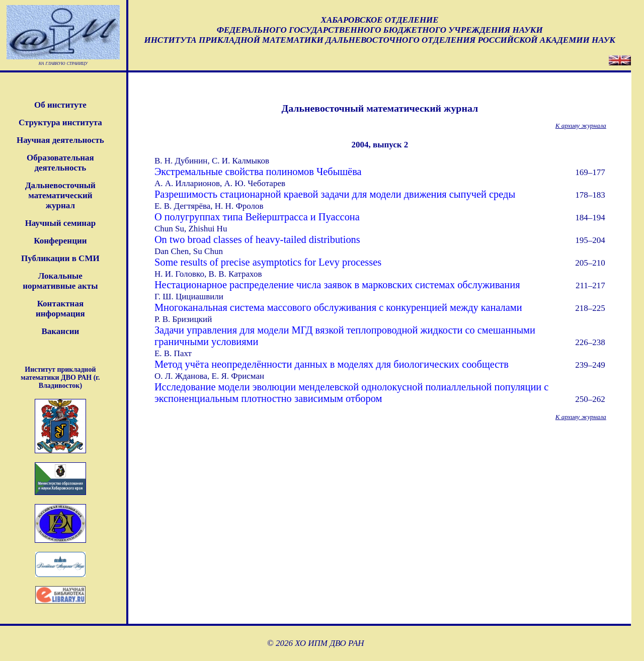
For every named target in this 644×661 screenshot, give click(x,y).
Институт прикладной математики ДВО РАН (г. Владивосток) (60, 378)
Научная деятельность (60, 140)
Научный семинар (60, 223)
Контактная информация (60, 309)
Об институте (60, 105)
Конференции (60, 241)
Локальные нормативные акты (60, 281)
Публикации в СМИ (60, 258)
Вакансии (60, 331)
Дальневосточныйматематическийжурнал (60, 195)
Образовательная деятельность (60, 163)
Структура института (60, 122)
